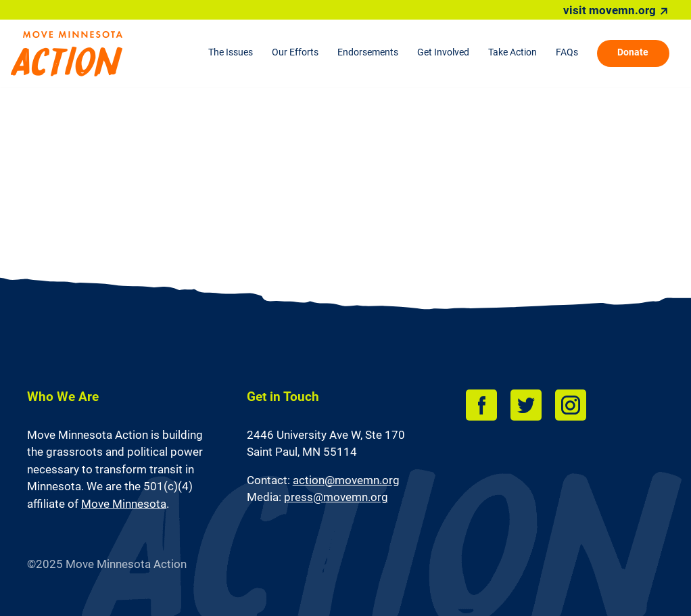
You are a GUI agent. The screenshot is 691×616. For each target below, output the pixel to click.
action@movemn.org (346, 480)
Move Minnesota (124, 504)
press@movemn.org (336, 497)
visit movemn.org (610, 10)
